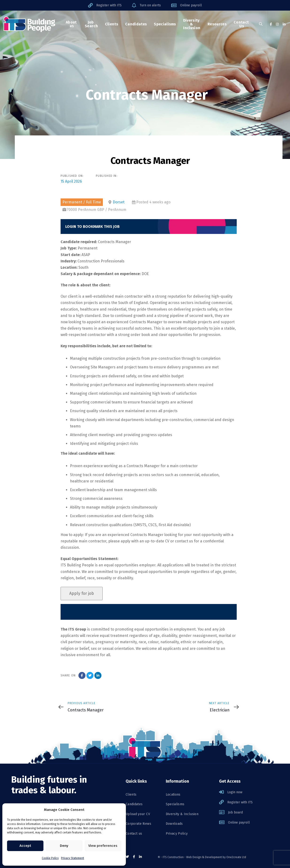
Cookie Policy (50, 858)
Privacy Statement (73, 858)
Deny (64, 846)
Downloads (174, 824)
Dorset (119, 202)
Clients (131, 795)
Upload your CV (138, 814)
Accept (25, 846)
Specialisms (175, 804)
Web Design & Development (204, 857)
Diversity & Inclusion (182, 814)
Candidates (134, 804)
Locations (173, 795)
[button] (261, 24)
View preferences (103, 846)
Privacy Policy (177, 834)
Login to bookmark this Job (92, 227)
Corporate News (138, 824)
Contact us (134, 834)
